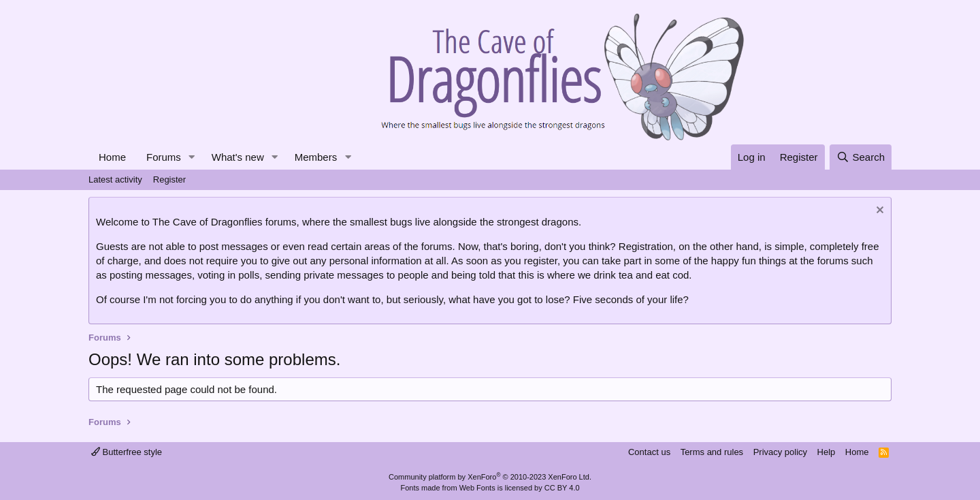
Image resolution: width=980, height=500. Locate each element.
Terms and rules (712, 452)
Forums (164, 157)
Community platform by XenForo (490, 477)
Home (112, 157)
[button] (192, 157)
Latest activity (115, 179)
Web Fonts (477, 488)
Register (169, 179)
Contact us (649, 452)
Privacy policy (780, 452)
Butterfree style (127, 452)
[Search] (861, 157)
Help (827, 452)
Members (316, 157)
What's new (238, 157)
